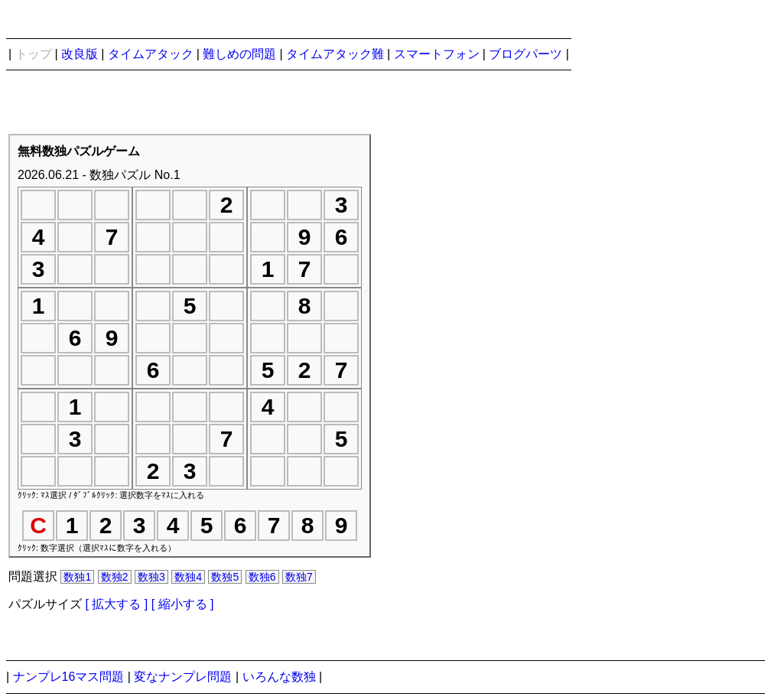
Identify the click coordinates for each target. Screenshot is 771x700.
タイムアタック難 (335, 54)
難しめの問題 (239, 54)
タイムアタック (151, 54)
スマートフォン (437, 54)
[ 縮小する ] (183, 604)
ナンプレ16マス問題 (69, 677)
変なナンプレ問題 (183, 677)
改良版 (80, 54)
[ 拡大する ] (116, 604)
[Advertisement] (626, 373)
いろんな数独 (279, 677)
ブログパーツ (525, 54)
